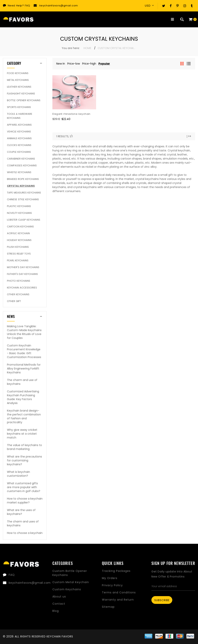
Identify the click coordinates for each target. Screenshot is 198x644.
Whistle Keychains (19, 172)
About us (59, 597)
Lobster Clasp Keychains (24, 220)
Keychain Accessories (22, 288)
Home (87, 48)
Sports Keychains (19, 107)
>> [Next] (190, 136)
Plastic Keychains (19, 206)
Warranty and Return (118, 600)
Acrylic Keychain (18, 233)
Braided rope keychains (23, 179)
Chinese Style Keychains (23, 199)
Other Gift (14, 301)
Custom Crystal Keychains (117, 48)
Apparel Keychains (19, 125)
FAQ (27, 6)
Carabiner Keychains (21, 159)
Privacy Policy (112, 585)
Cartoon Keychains (20, 227)
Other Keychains (18, 294)
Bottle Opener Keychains (24, 100)
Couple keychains (19, 152)
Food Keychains (18, 73)
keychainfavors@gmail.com (59, 6)
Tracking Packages (116, 571)
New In (61, 64)
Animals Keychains (19, 138)
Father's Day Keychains (22, 274)
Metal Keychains (18, 80)
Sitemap (108, 607)
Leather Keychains (19, 87)
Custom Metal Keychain (71, 582)
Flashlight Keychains (21, 94)
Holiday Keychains (19, 240)
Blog (56, 611)
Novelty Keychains (19, 213)
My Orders (110, 578)
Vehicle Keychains (19, 132)
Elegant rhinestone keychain (71, 114)
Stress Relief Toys (19, 254)
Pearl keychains (18, 260)
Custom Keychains (67, 589)
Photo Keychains (19, 281)
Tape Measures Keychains (24, 193)
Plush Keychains (18, 247)
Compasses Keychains (22, 165)
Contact (59, 604)
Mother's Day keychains (23, 267)
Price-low (74, 64)
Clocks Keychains (19, 145)
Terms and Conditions (119, 592)
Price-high (89, 64)
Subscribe (162, 600)
